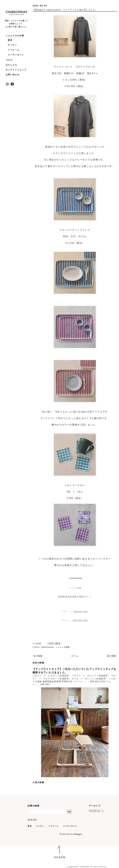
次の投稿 (38, 656)
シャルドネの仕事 (15, 36)
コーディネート (16, 55)
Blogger (78, 834)
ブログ (9, 60)
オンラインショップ (16, 70)
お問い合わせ (13, 75)
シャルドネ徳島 (63, 647)
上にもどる (60, 857)
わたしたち (11, 65)
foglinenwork (47, 647)
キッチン (12, 45)
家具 (10, 40)
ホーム (75, 656)
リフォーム (14, 50)
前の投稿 (112, 656)
